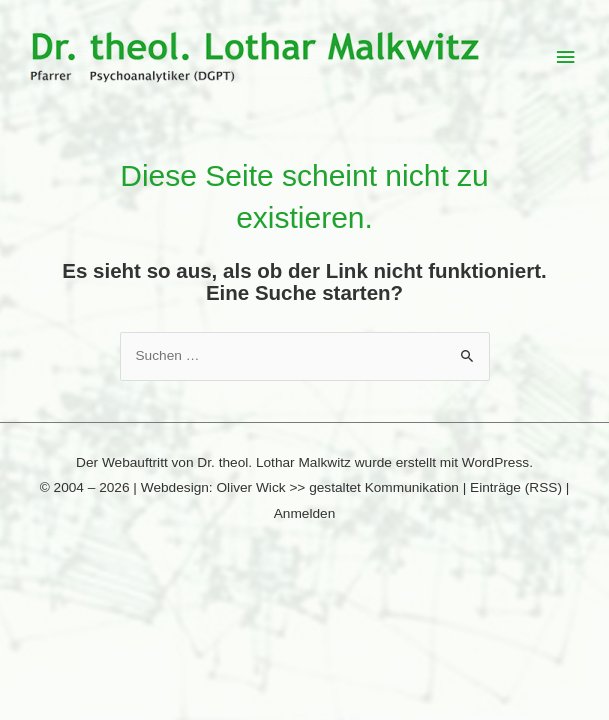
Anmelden (305, 513)
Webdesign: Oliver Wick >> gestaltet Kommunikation (300, 487)
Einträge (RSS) (516, 487)
